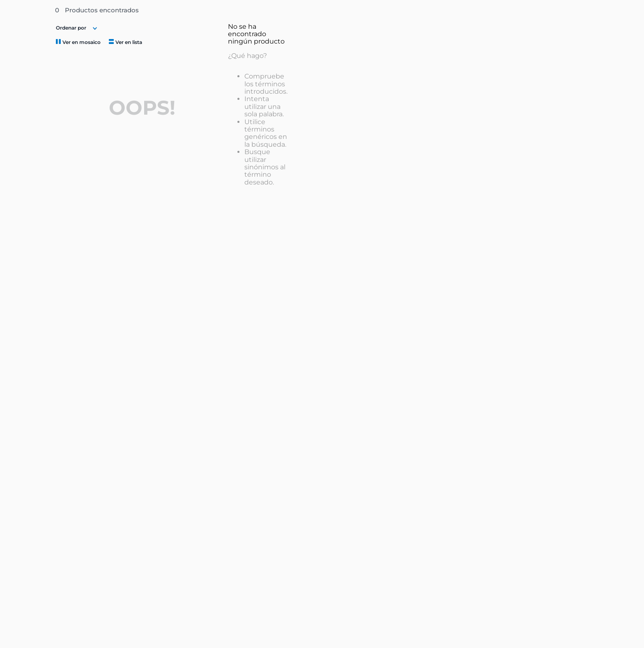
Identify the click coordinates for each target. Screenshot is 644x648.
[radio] (77, 42)
